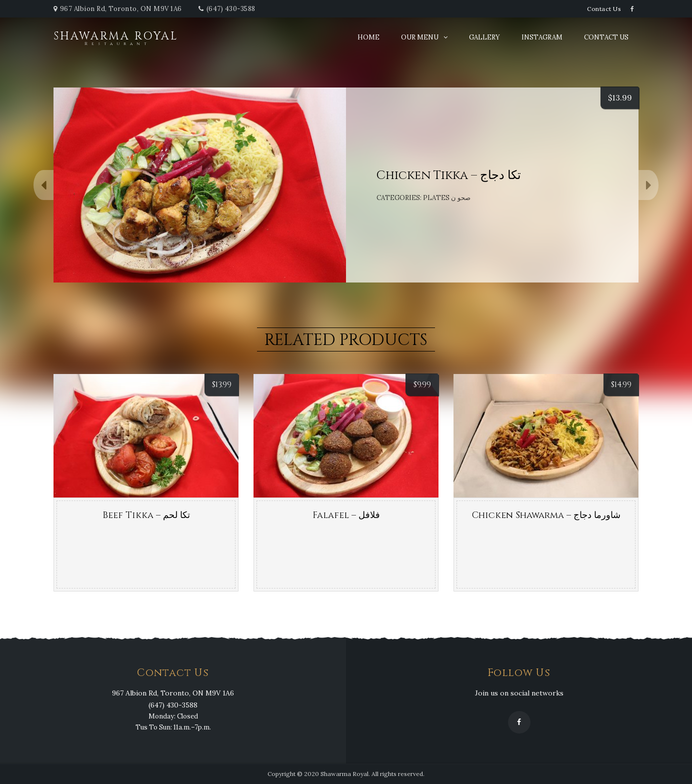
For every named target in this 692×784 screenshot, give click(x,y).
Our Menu (420, 37)
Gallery (484, 37)
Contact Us (604, 9)
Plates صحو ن (447, 198)
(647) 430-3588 (231, 9)
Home (368, 37)
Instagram (542, 37)
